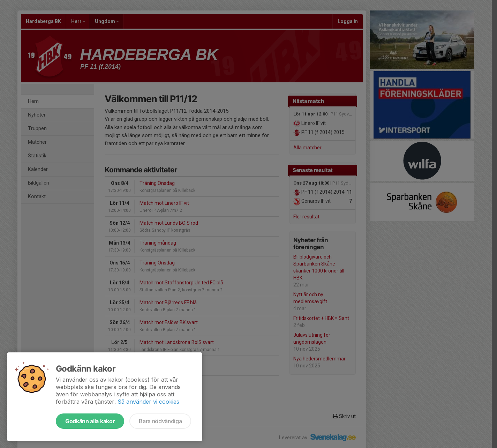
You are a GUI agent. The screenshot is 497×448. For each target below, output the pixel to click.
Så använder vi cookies (148, 402)
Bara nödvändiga (160, 421)
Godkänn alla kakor (90, 421)
